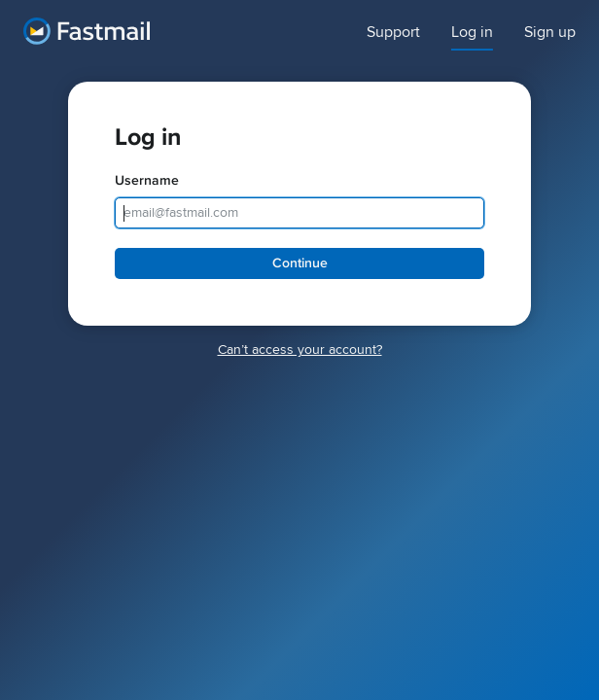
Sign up (550, 33)
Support (393, 33)
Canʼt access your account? (300, 350)
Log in (472, 33)
